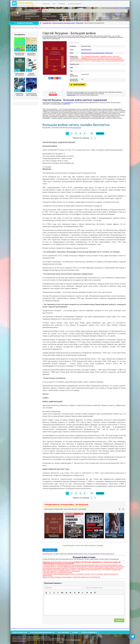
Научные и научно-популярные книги (93, 53)
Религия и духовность (84, 16)
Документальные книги (67, 18)
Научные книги (64, 16)
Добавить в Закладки (24, 23)
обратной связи (75, 640)
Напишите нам (71, 95)
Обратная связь (63, 632)
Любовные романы (31, 14)
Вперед (100, 133)
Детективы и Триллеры (49, 16)
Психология (109, 53)
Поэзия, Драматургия (119, 14)
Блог (54, 4)
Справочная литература (102, 18)
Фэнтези (28, 18)
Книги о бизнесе (65, 14)
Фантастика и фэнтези (32, 16)
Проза (44, 18)
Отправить (119, 620)
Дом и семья (99, 14)
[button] (46, 593)
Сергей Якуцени (86, 50)
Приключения (47, 14)
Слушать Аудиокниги (74, 4)
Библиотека (46, 4)
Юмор (79, 18)
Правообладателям (20, 632)
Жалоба (53, 94)
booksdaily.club (25, 4)
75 (92, 133)
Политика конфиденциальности (42, 632)
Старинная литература (102, 16)
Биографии (62, 4)
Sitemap (75, 632)
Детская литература (83, 14)
